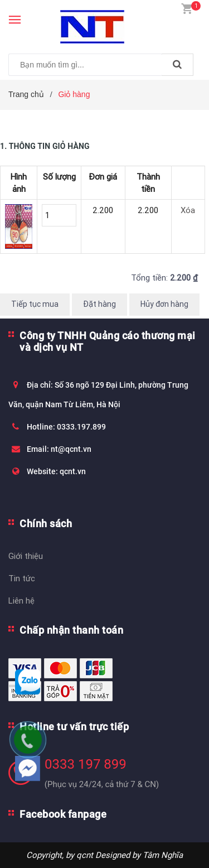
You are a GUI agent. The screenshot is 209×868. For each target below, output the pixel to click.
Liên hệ (21, 601)
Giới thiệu (26, 556)
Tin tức (22, 578)
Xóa (188, 210)
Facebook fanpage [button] (63, 814)
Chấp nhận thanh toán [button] (71, 630)
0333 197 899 (86, 764)
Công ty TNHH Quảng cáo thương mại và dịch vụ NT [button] (108, 341)
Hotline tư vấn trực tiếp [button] (74, 727)
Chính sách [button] (46, 524)
